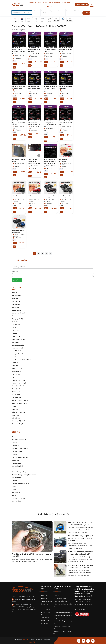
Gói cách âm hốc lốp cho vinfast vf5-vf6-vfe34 (34, 50)
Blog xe (49, 6)
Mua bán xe (42, 3)
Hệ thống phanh (18, 348)
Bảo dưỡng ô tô (17, 466)
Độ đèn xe (15, 460)
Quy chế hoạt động (60, 598)
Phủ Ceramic (16, 463)
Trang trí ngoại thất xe (20, 457)
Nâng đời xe (16, 492)
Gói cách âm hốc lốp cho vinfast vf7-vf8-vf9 (19, 123)
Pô (13, 377)
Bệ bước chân (17, 301)
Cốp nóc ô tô (16, 336)
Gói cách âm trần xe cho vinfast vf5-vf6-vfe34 (66, 50)
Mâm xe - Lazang (18, 368)
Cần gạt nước (17, 325)
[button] (36, 13)
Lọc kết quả (17, 280)
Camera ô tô (16, 316)
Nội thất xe (16, 446)
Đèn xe (14, 333)
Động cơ (15, 406)
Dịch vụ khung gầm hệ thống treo (24, 475)
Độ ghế (14, 454)
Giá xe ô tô (32, 3)
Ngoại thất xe (17, 371)
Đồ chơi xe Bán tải (18, 412)
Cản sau (15, 328)
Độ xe (14, 489)
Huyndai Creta (45, 610)
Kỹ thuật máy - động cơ (20, 472)
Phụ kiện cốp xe (18, 389)
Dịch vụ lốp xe (17, 451)
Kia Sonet (43, 607)
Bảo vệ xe (15, 307)
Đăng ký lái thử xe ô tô (82, 610)
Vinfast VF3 (44, 595)
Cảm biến (15, 322)
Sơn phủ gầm (17, 478)
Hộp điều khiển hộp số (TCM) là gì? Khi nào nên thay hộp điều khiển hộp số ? (80, 538)
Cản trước (15, 330)
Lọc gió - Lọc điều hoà (20, 354)
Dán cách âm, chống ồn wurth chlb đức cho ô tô (34, 161)
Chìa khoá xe (16, 310)
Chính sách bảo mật (60, 601)
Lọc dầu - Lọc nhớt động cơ (22, 360)
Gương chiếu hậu (18, 345)
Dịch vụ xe (65, 3)
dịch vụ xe (82, 599)
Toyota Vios (44, 604)
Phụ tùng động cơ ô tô (20, 403)
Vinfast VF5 (44, 598)
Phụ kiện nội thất (18, 386)
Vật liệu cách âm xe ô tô (20, 400)
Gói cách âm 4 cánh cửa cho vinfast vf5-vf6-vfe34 (50, 50)
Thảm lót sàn (17, 398)
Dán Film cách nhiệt (19, 440)
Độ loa (14, 486)
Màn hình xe (16, 363)
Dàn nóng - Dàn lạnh (19, 339)
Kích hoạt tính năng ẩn (20, 449)
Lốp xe (14, 357)
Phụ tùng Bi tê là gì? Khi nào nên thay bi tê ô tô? (32, 555)
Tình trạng (16, 271)
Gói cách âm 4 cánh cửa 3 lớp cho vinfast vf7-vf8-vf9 (35, 123)
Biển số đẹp (16, 418)
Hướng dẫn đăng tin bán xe (63, 613)
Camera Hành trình (18, 313)
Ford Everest (44, 618)
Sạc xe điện (16, 395)
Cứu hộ (14, 481)
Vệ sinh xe (16, 415)
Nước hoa (15, 365)
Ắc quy (14, 293)
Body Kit (15, 298)
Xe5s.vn (26, 640)
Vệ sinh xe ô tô (17, 469)
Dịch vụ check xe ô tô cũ (21, 484)
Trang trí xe (16, 374)
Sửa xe (14, 495)
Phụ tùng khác (17, 392)
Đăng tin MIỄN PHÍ (83, 5)
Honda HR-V (44, 623)
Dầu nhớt (15, 409)
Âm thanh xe (16, 295)
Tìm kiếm (87, 13)
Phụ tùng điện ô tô (18, 421)
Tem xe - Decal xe (18, 498)
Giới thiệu (57, 595)
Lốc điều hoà (16, 351)
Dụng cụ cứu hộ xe (19, 319)
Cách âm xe (16, 437)
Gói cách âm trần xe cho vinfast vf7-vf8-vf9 (66, 123)
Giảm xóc (15, 342)
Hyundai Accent (46, 601)
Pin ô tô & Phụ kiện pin (20, 424)
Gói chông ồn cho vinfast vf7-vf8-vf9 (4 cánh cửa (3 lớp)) (50, 161)
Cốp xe (14, 443)
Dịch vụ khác (16, 501)
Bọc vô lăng (16, 304)
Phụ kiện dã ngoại (18, 380)
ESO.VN (32, 642)
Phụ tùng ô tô (54, 3)
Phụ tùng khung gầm (19, 383)
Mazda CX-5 (44, 621)
